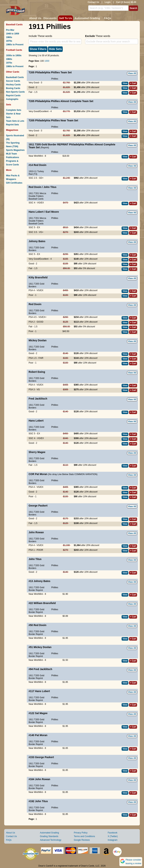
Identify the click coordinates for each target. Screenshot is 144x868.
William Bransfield (45, 603)
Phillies (55, 79)
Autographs (12, 99)
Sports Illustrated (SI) (15, 137)
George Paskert (38, 506)
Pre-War (10, 30)
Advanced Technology (51, 840)
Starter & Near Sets (13, 116)
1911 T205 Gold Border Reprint (36, 589)
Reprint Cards (13, 96)
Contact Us (93, 2)
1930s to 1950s (14, 55)
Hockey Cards (13, 85)
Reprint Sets (12, 125)
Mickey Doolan (38, 340)
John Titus (50, 187)
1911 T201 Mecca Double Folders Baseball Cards (37, 196)
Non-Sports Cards (15, 92)
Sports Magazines (15, 150)
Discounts (50, 18)
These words (98, 36)
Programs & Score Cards (12, 163)
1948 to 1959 (12, 34)
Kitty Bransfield (38, 277)
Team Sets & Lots (15, 121)
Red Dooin (40, 165)
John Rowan (36, 532)
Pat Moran (41, 474)
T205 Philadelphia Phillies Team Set (50, 72)
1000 (47, 61)
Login (108, 2)
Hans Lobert (36, 212)
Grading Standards (49, 836)
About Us (35, 18)
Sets (9, 105)
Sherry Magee (37, 452)
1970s (9, 41)
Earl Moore (52, 212)
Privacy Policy (81, 833)
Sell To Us (66, 18)
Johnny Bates (37, 241)
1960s (9, 37)
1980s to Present (15, 45)
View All (132, 73)
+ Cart (133, 83)
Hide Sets (55, 49)
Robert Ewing (37, 372)
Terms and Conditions (84, 836)
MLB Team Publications (12, 156)
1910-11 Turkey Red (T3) (36, 173)
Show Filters (38, 49)
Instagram (113, 840)
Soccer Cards (13, 81)
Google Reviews (82, 840)
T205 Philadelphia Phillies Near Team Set (53, 120)
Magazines (12, 130)
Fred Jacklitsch (38, 399)
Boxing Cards (13, 88)
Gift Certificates (14, 183)
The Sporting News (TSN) (13, 145)
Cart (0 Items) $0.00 (126, 2)
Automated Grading (87, 18)
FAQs (108, 18)
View (125, 83)
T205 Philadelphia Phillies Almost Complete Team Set (61, 101)
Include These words (40, 36)
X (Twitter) (113, 836)
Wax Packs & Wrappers (13, 177)
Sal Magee (41, 713)
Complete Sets (14, 110)
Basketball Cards (15, 77)
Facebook (113, 833)
